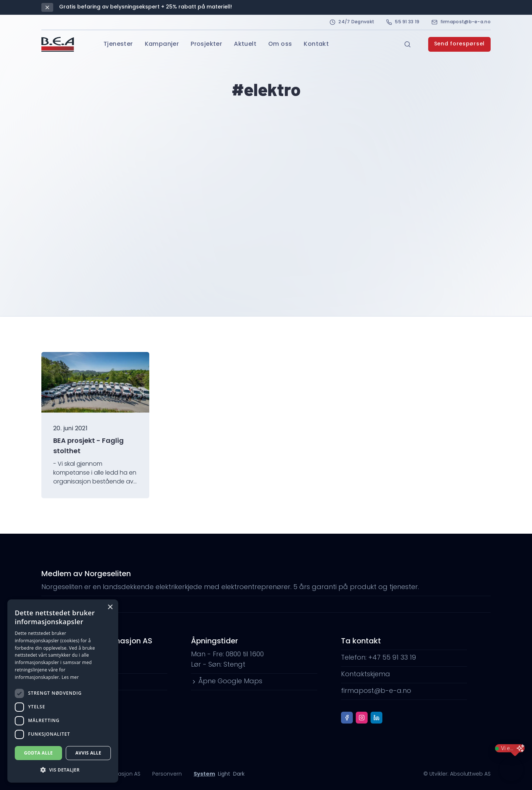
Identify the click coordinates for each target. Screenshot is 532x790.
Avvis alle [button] (88, 753)
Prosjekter (206, 44)
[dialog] (63, 691)
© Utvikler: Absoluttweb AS (457, 774)
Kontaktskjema (366, 675)
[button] (63, 770)
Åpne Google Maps (227, 682)
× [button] (110, 607)
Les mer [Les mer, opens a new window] (70, 677)
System (204, 774)
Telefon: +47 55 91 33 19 (378, 658)
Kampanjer (162, 44)
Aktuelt (245, 44)
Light (224, 774)
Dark (239, 774)
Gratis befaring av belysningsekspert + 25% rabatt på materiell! (146, 7)
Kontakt (316, 44)
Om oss (280, 44)
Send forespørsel (459, 44)
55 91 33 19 (403, 22)
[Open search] (407, 44)
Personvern (167, 774)
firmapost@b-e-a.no (461, 22)
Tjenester (118, 44)
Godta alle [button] (38, 753)
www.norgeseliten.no (79, 604)
